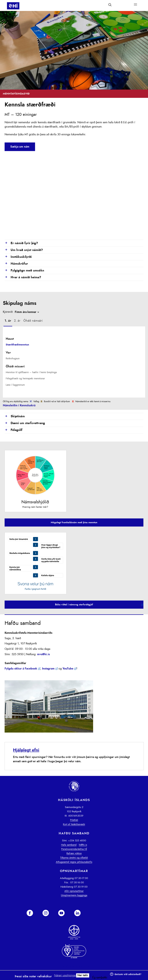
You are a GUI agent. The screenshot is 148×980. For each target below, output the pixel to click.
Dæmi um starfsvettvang (25, 423)
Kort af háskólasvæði (74, 824)
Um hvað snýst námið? (24, 250)
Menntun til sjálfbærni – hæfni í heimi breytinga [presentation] (31, 372)
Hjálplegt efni (26, 750)
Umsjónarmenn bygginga (74, 895)
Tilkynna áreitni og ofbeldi (74, 858)
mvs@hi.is (43, 654)
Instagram (48, 669)
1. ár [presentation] (8, 321)
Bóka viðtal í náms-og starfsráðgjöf (74, 605)
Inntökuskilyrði (18, 257)
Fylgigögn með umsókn (24, 271)
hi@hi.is (83, 845)
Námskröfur (16, 264)
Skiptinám (15, 416)
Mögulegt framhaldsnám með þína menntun (74, 522)
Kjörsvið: (8, 312)
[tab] (8, 321)
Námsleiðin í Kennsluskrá (19, 406)
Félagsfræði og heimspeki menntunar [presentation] (25, 378)
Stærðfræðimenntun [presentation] (17, 345)
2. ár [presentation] (17, 321)
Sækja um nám (20, 147)
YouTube (68, 669)
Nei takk (83, 975)
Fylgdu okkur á (21, 669)
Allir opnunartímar (74, 891)
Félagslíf (13, 430)
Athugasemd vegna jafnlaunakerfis (74, 862)
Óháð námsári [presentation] (33, 321)
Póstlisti (74, 820)
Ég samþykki (100, 978)
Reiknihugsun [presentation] (13, 358)
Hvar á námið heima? (23, 277)
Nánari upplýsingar (65, 976)
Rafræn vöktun (74, 853)
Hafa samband (69, 845)
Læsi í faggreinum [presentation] (15, 385)
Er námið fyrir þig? (21, 243)
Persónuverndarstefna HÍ (74, 849)
